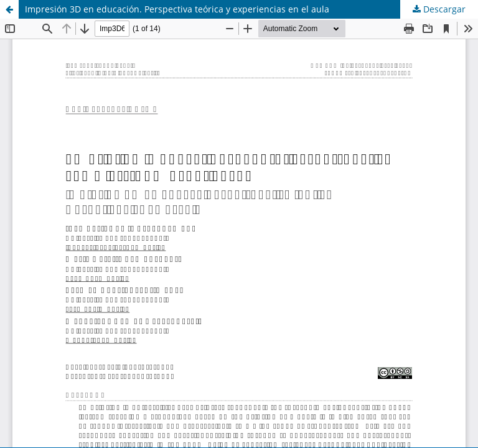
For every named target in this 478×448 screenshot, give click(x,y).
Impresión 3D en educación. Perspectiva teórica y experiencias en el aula (177, 9)
